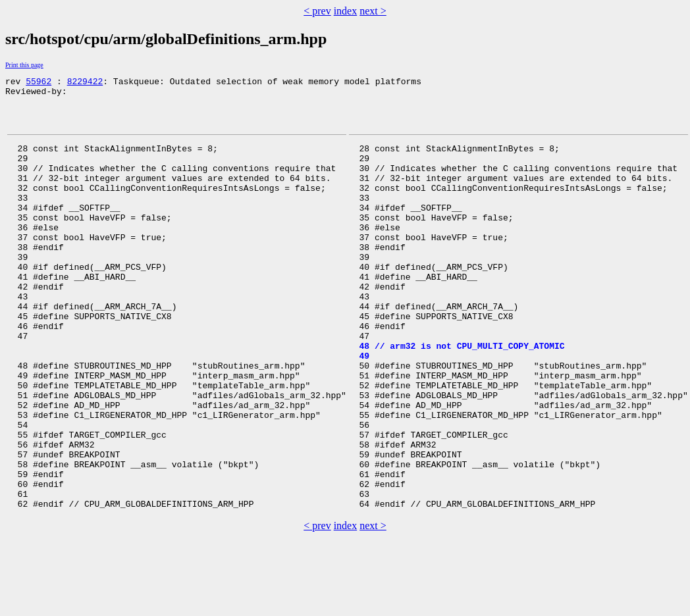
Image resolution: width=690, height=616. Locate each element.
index (346, 11)
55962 (39, 83)
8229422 (85, 83)
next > (373, 11)
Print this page (24, 65)
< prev (317, 11)
